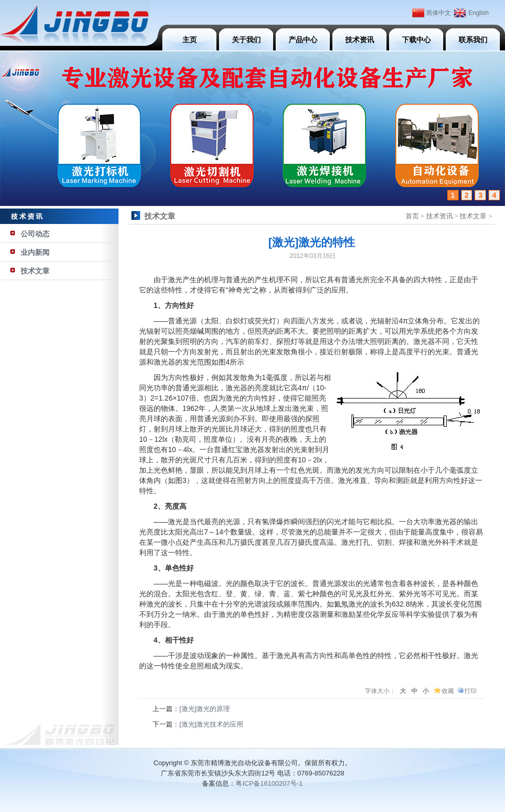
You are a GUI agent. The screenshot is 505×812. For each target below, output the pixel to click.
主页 (190, 40)
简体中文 (439, 13)
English (478, 13)
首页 (412, 216)
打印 (470, 691)
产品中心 (303, 40)
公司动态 (35, 234)
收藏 (448, 691)
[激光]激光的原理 (205, 709)
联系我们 (473, 40)
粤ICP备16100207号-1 (269, 783)
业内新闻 (35, 252)
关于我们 (246, 40)
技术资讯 (360, 40)
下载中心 (416, 40)
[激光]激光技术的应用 (211, 724)
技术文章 (35, 271)
